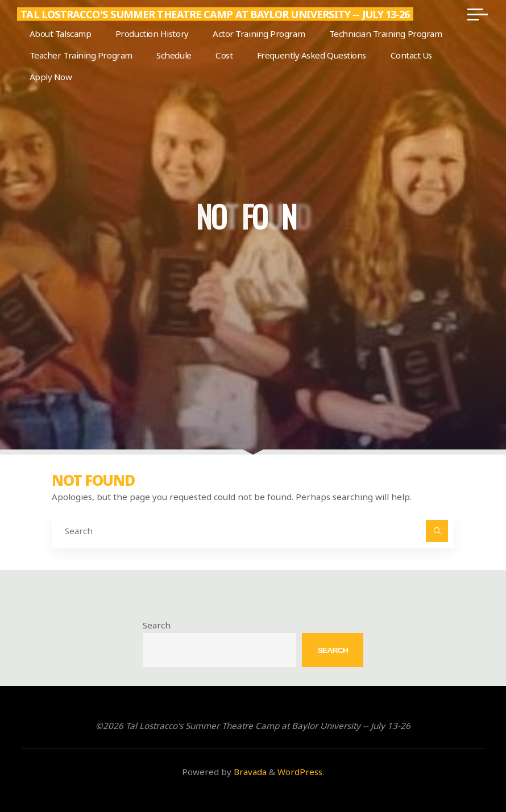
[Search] (437, 531)
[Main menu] (478, 14)
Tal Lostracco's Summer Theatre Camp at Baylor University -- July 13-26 (215, 14)
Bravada (249, 772)
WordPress (300, 772)
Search (157, 625)
